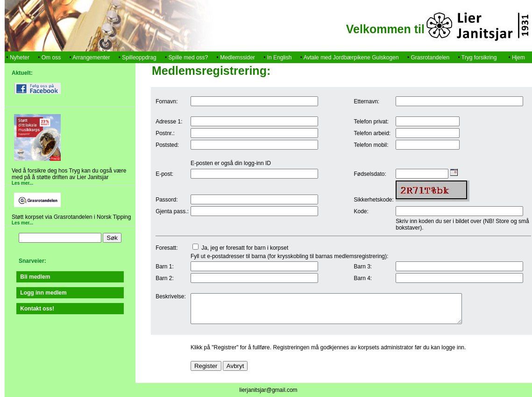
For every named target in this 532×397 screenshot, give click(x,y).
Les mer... (22, 183)
